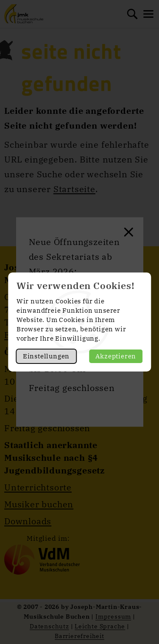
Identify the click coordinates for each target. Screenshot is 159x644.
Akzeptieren (116, 356)
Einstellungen (46, 356)
